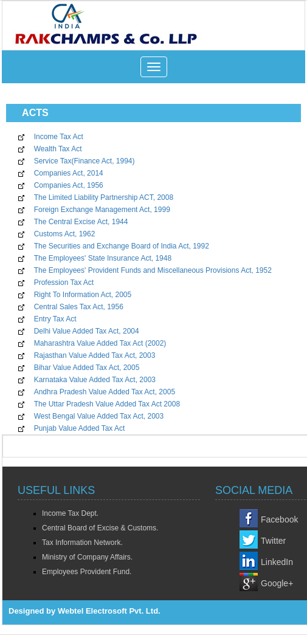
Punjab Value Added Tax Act (80, 428)
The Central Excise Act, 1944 (81, 222)
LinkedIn (277, 562)
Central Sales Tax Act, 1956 (79, 307)
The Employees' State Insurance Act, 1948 (103, 258)
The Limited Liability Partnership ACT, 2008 (104, 197)
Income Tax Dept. (70, 513)
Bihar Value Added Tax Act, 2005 (87, 368)
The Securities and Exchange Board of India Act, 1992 (122, 246)
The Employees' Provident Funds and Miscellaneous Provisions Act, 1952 (153, 270)
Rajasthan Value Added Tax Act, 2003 (95, 355)
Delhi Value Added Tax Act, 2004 (87, 331)
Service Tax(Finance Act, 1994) (85, 161)
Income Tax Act (59, 137)
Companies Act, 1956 (69, 185)
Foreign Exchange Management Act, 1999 (102, 210)
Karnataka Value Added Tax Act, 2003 (95, 380)
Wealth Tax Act (58, 149)
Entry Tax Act (55, 319)
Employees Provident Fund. (87, 572)
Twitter (273, 541)
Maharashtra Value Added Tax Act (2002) (100, 343)
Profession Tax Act (64, 283)
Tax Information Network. (82, 543)
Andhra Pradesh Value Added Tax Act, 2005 (105, 392)
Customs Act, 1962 (65, 234)
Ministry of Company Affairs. (87, 557)
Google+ (277, 583)
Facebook (279, 519)
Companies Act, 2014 (69, 173)
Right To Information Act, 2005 (83, 295)
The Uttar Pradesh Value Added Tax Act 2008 (107, 404)
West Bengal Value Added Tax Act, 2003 (99, 416)
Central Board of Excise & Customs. (100, 528)
